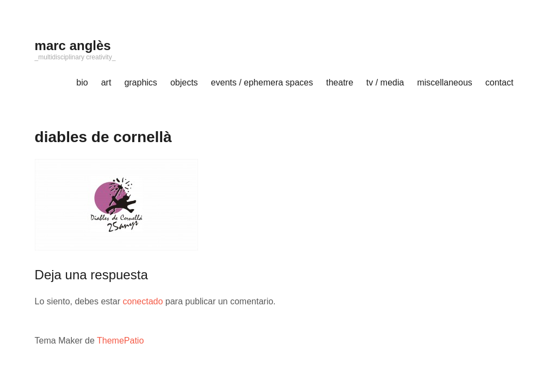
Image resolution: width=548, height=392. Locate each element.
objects (184, 82)
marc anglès (73, 45)
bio (82, 82)
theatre (340, 82)
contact (500, 82)
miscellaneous (444, 82)
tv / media (385, 82)
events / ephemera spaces (262, 82)
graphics (140, 82)
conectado (143, 301)
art (106, 82)
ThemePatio (120, 341)
